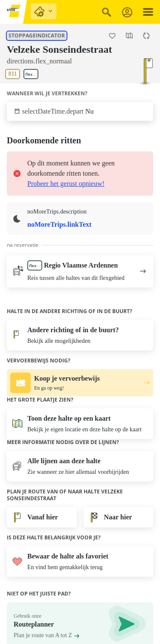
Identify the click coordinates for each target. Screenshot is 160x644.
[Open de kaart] (129, 36)
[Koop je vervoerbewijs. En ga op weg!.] (80, 383)
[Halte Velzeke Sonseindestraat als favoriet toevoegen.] (112, 36)
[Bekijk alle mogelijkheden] (80, 335)
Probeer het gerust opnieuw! (66, 184)
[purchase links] (44, 11)
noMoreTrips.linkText (59, 224)
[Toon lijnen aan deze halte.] (23, 74)
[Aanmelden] (127, 12)
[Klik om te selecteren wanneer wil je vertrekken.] (80, 111)
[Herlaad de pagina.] (146, 36)
